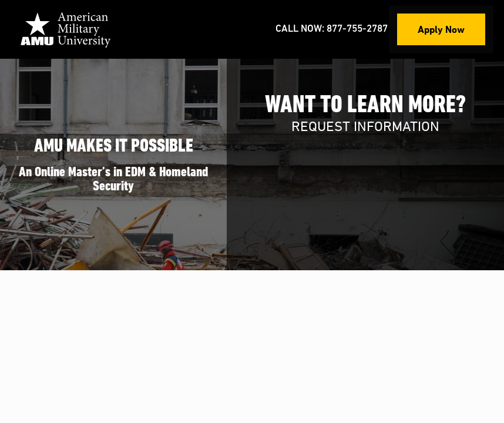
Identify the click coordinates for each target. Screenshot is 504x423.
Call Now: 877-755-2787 (332, 29)
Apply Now (441, 29)
